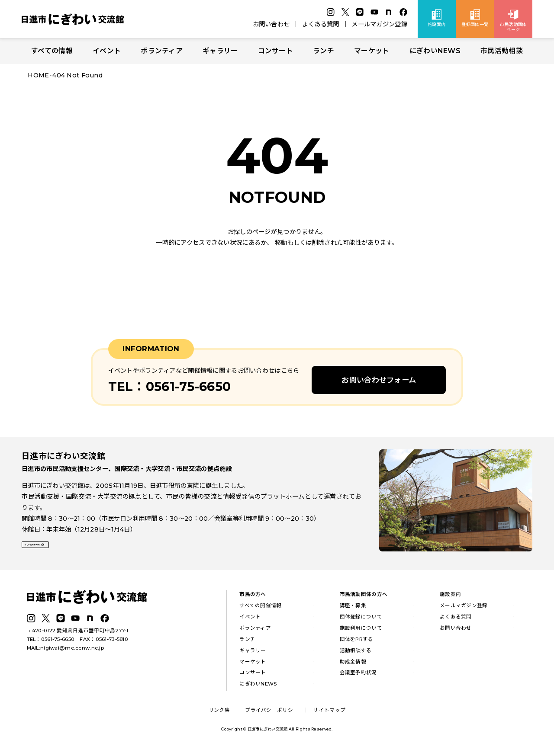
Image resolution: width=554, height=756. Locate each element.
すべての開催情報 (260, 608)
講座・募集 (353, 608)
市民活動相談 (502, 51)
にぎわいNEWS (435, 51)
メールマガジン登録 (379, 24)
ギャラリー (220, 51)
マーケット (372, 51)
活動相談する (356, 653)
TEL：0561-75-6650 (51, 642)
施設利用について (361, 631)
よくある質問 (321, 24)
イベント (107, 51)
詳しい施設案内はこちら (62, 551)
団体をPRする (357, 642)
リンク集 (219, 713)
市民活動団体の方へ (364, 597)
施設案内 (450, 597)
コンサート (275, 51)
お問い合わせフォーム (379, 380)
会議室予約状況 (358, 676)
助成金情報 (353, 664)
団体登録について (361, 619)
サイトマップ (329, 713)
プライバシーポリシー (272, 713)
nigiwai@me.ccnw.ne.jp (72, 651)
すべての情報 (52, 51)
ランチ (324, 51)
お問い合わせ (271, 24)
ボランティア (162, 51)
